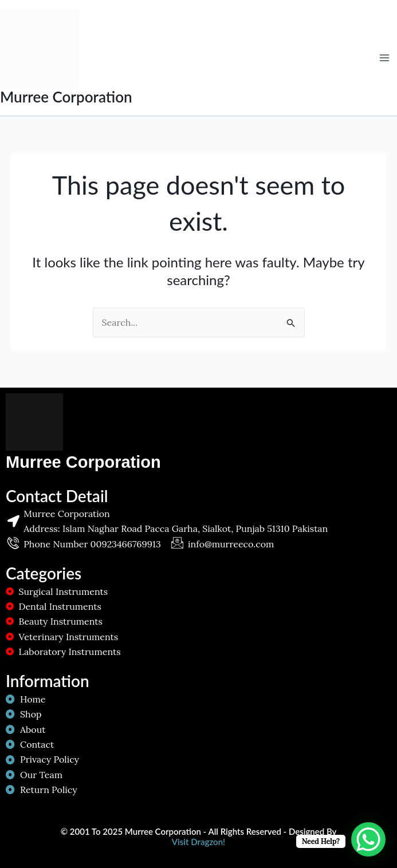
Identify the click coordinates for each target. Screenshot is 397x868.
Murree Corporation (66, 97)
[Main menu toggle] (384, 58)
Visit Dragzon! (198, 842)
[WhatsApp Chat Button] (368, 839)
